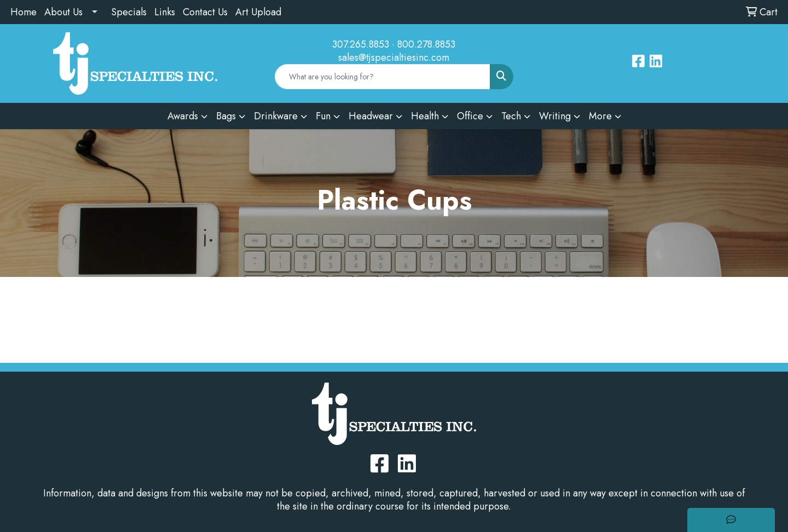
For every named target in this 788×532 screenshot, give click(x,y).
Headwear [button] (371, 116)
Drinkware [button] (276, 116)
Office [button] (470, 116)
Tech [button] (511, 116)
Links (165, 12)
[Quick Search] (383, 77)
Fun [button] (323, 116)
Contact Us (205, 12)
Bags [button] (226, 116)
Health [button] (425, 116)
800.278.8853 (426, 44)
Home (24, 12)
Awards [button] (183, 116)
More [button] (600, 116)
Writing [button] (555, 116)
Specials (129, 12)
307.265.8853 (361, 44)
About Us (63, 12)
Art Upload (258, 12)
